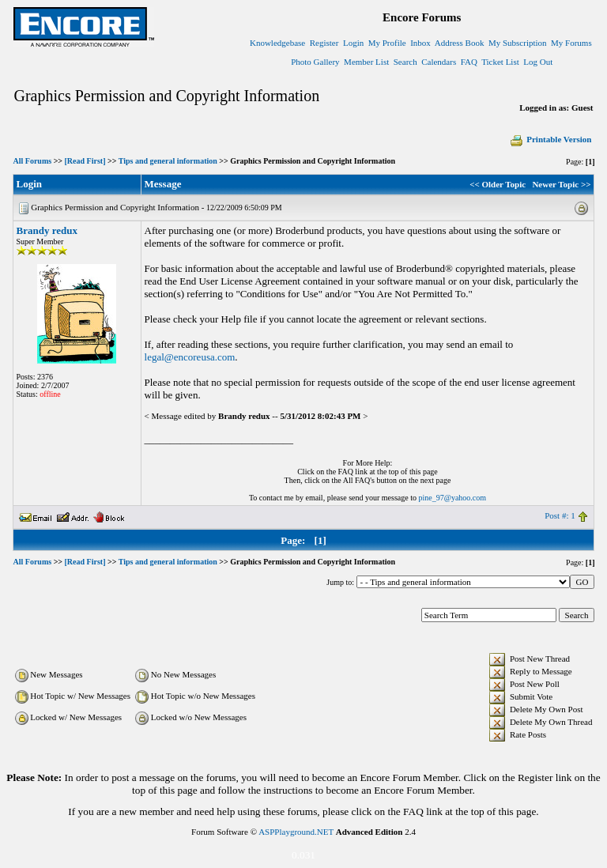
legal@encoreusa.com (190, 357)
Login (353, 43)
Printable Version (550, 139)
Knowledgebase (277, 43)
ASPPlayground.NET (296, 832)
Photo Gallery (315, 62)
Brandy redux (47, 230)
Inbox (420, 43)
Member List (366, 62)
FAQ (469, 62)
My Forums (571, 43)
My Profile (387, 43)
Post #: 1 (560, 515)
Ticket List (500, 62)
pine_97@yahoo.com (452, 498)
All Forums (33, 161)
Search (405, 62)
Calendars (439, 62)
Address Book (460, 43)
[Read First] (85, 161)
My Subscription (518, 43)
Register (324, 43)
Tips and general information (168, 161)
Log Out (538, 62)
